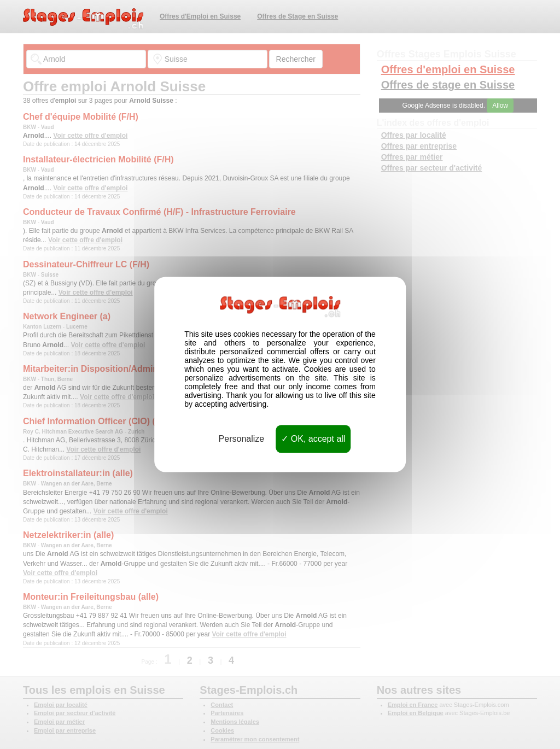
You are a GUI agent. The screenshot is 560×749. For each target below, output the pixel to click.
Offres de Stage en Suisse (297, 16)
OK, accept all (313, 439)
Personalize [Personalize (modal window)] (242, 439)
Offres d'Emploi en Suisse (200, 16)
